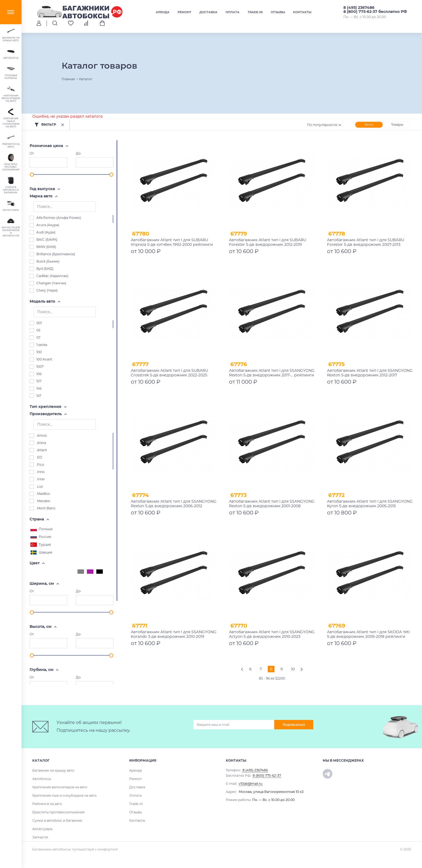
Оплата (233, 12)
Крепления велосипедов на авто (60, 787)
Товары (397, 125)
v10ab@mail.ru (251, 784)
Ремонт (184, 12)
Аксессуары (42, 829)
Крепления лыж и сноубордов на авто (64, 795)
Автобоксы (42, 779)
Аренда (163, 12)
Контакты (302, 12)
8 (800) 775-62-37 (267, 776)
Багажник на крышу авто (53, 770)
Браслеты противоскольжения (58, 812)
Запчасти (40, 837)
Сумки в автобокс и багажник (57, 820)
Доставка (208, 12)
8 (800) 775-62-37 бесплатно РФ (375, 12)
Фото (369, 125)
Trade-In (255, 12)
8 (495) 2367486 (359, 8)
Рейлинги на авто (47, 804)
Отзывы (278, 12)
